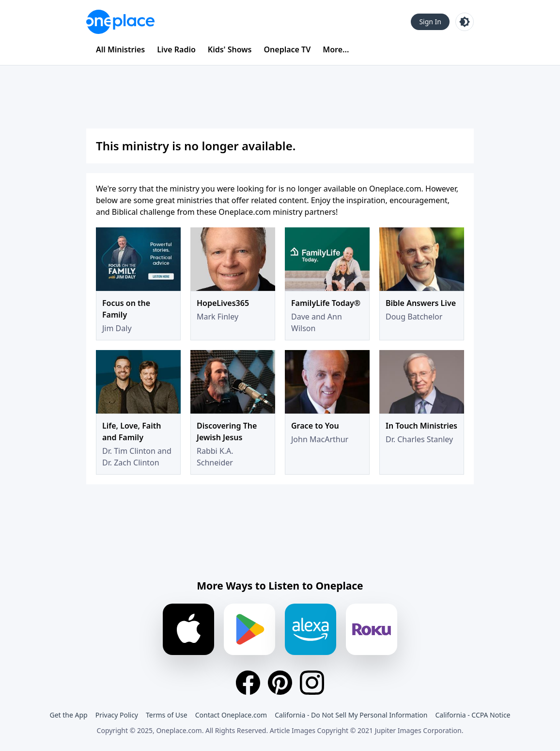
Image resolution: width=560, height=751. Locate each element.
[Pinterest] (280, 683)
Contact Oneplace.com (231, 715)
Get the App (68, 715)
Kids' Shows (230, 49)
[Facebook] (248, 683)
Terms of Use (167, 715)
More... (336, 49)
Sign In (430, 22)
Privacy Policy (117, 715)
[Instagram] (312, 683)
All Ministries (120, 49)
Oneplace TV (288, 49)
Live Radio (176, 49)
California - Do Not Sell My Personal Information (351, 715)
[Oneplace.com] (120, 22)
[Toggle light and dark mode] (465, 22)
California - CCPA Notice (473, 715)
